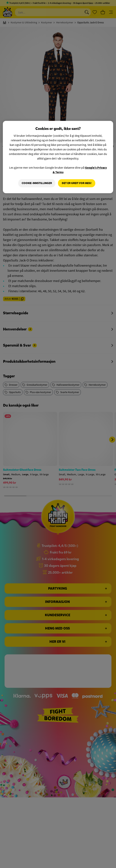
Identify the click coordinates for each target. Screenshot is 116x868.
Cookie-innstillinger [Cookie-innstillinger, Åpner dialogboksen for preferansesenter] (37, 183)
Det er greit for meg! (77, 183)
